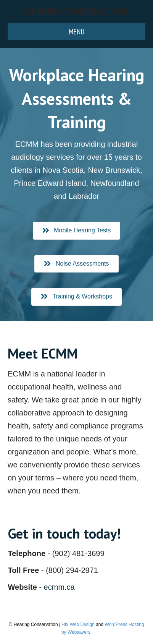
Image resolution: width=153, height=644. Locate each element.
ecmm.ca (59, 587)
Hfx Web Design (78, 625)
